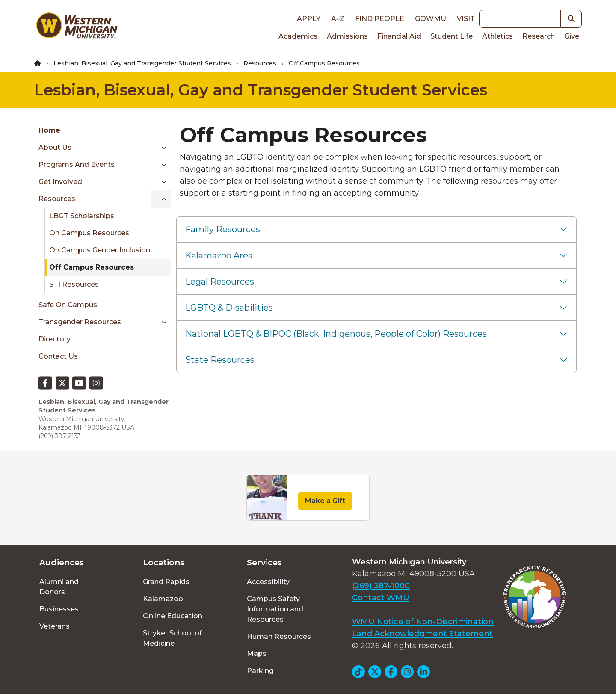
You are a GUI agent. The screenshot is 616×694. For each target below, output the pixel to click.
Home (49, 130)
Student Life (452, 36)
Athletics (498, 36)
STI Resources (74, 284)
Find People (380, 19)
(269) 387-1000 (381, 586)
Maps (257, 654)
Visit (466, 19)
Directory (55, 339)
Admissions (347, 36)
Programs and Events (77, 165)
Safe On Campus (68, 305)
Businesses (59, 609)
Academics (298, 36)
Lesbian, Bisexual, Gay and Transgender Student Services (142, 63)
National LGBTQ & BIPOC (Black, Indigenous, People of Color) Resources (336, 334)
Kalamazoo (163, 599)
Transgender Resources (80, 322)
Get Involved (60, 182)
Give (572, 36)
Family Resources (223, 229)
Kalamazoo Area (219, 255)
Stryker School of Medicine (172, 638)
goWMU (431, 19)
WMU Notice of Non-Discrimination (423, 622)
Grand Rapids (166, 582)
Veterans (55, 626)
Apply (309, 19)
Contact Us (58, 356)
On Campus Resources (89, 233)
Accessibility (268, 582)
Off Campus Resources (92, 267)
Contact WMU (381, 598)
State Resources (220, 360)
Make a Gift (325, 501)
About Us (55, 147)
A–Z (338, 19)
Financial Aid (399, 36)
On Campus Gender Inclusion (100, 250)
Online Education (173, 616)
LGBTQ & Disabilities (229, 308)
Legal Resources (220, 282)
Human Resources (279, 636)
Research (539, 36)
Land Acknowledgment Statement (422, 634)
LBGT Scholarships (82, 216)
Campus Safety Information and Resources (275, 609)
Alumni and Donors (59, 587)
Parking (260, 671)
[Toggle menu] (161, 148)
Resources (260, 63)
